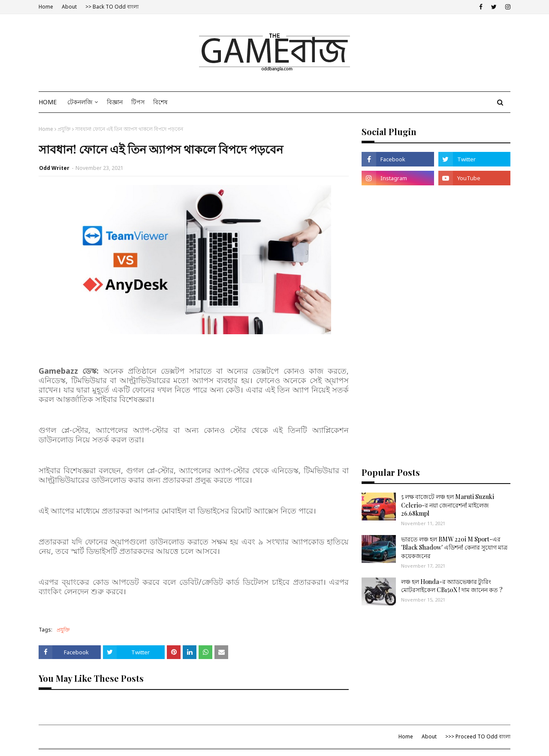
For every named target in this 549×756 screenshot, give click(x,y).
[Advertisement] (436, 258)
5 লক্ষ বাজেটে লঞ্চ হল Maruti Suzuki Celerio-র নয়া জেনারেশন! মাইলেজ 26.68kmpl (448, 505)
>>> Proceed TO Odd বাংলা (478, 736)
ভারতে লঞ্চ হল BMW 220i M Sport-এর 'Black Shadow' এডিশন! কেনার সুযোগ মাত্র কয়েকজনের (454, 547)
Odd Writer (54, 168)
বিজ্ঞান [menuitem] (115, 102)
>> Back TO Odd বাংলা (112, 7)
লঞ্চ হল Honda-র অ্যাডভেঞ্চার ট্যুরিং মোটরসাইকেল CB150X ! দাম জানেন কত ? (452, 586)
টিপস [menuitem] (138, 102)
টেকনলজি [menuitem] (80, 102)
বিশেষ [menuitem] (160, 102)
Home (46, 7)
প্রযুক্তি (64, 129)
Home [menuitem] (48, 102)
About (69, 7)
